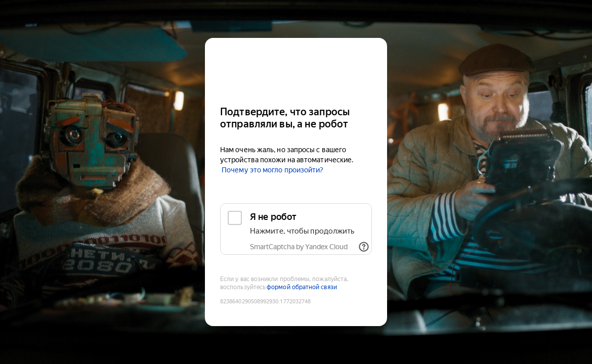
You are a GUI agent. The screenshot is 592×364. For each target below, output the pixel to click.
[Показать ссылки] (364, 247)
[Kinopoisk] (296, 67)
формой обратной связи (302, 287)
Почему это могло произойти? (272, 170)
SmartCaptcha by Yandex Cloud (299, 247)
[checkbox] (296, 229)
